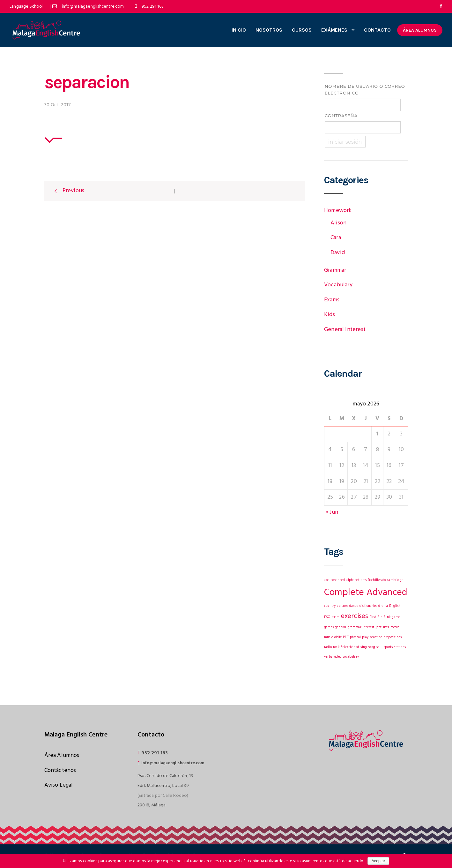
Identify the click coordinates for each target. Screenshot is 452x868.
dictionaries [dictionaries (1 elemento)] (368, 606)
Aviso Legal (59, 785)
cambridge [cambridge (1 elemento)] (395, 580)
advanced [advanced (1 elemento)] (338, 580)
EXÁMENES (334, 30)
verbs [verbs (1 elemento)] (328, 657)
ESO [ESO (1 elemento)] (327, 617)
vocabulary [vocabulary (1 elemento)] (351, 657)
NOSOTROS (269, 30)
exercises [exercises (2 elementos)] (355, 616)
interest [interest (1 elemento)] (368, 627)
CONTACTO (377, 30)
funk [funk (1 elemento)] (387, 617)
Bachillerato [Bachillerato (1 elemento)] (377, 580)
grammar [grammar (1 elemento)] (355, 627)
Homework (338, 211)
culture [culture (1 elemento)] (342, 606)
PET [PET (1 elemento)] (346, 637)
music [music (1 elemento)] (329, 637)
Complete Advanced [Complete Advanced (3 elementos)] (366, 593)
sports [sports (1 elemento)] (388, 647)
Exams (332, 300)
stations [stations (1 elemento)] (400, 647)
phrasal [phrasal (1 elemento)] (355, 637)
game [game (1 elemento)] (396, 617)
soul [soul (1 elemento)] (379, 647)
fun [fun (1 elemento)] (380, 617)
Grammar (335, 270)
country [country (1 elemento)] (330, 606)
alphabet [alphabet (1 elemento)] (353, 580)
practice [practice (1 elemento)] (376, 637)
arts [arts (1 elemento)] (364, 580)
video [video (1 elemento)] (337, 657)
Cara (336, 238)
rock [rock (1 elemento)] (336, 647)
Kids (330, 315)
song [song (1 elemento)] (372, 647)
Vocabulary (338, 285)
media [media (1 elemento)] (395, 627)
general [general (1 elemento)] (341, 627)
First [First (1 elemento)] (373, 617)
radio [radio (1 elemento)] (328, 647)
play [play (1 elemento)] (365, 637)
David (338, 253)
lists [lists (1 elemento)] (386, 627)
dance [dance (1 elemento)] (354, 606)
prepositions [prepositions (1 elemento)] (393, 637)
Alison (338, 223)
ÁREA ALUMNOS (420, 30)
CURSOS (302, 30)
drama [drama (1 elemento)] (383, 606)
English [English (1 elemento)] (395, 606)
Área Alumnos (62, 755)
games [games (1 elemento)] (329, 627)
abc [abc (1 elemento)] (327, 580)
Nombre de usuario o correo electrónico (365, 90)
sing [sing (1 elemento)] (364, 647)
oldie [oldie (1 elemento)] (338, 637)
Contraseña (341, 116)
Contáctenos (60, 770)
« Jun (332, 512)
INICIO (239, 30)
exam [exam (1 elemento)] (336, 617)
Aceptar (378, 861)
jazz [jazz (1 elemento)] (379, 627)
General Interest (345, 330)
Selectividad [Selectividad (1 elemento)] (350, 647)
